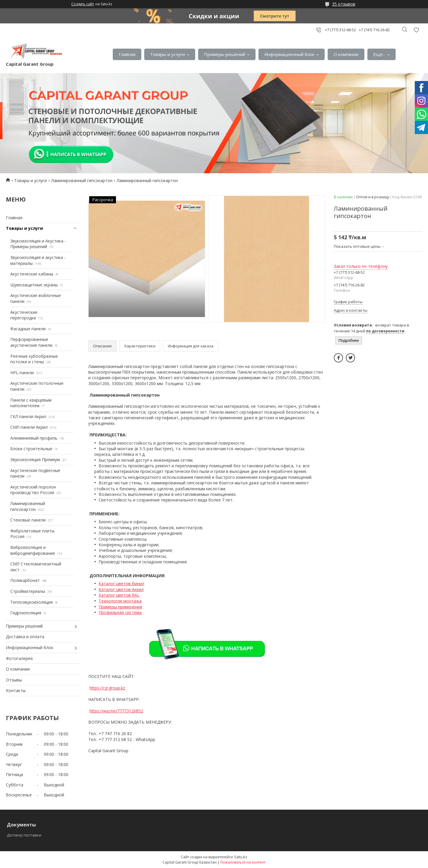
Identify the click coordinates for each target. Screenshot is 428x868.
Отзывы (14, 680)
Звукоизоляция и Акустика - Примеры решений (38, 244)
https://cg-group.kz (107, 688)
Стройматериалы (28, 591)
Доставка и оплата (25, 637)
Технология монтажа (120, 601)
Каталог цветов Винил (121, 584)
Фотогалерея (19, 658)
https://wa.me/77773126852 (116, 711)
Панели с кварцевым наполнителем (31, 403)
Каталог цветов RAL (119, 595)
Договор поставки (24, 835)
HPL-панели (22, 373)
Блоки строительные (31, 449)
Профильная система (120, 612)
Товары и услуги (167, 54)
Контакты (16, 690)
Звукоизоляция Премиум (35, 459)
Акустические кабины (32, 274)
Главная (127, 54)
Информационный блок (289, 54)
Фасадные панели (28, 329)
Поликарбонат (25, 580)
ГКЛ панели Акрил (28, 416)
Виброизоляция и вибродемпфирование (33, 550)
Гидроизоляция (26, 613)
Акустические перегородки (24, 315)
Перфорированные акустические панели (31, 342)
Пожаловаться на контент (243, 862)
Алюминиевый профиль (34, 438)
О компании (346, 54)
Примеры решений (225, 54)
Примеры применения (120, 607)
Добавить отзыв (416, 30)
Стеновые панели (28, 520)
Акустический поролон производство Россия (33, 490)
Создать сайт (83, 4)
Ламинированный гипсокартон (82, 180)
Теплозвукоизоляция (31, 602)
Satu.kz (241, 857)
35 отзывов (344, 4)
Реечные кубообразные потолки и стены (34, 359)
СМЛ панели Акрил (29, 427)
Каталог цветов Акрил (121, 589)
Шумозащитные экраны (34, 285)
